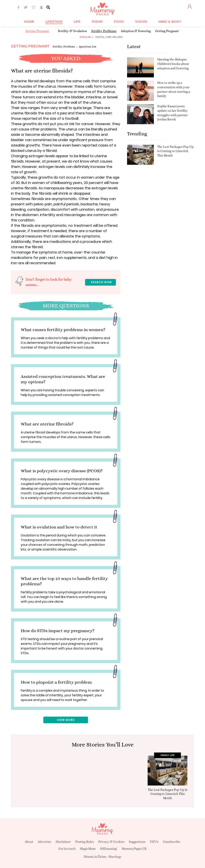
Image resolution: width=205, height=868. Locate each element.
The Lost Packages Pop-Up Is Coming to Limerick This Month (175, 151)
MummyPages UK (134, 849)
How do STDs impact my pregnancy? (58, 631)
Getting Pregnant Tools (171, 31)
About (29, 842)
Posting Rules (85, 842)
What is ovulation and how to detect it (59, 527)
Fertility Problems (104, 31)
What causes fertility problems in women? (63, 330)
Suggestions (137, 842)
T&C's (154, 842)
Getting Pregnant (37, 31)
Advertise (44, 842)
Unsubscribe (172, 842)
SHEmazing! (109, 849)
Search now (101, 282)
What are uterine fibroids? (47, 424)
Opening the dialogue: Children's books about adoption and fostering (173, 64)
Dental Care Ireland (109, 37)
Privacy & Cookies (111, 842)
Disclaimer (63, 842)
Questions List (88, 47)
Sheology (115, 857)
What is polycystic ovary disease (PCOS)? (62, 471)
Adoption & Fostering (136, 31)
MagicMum (88, 849)
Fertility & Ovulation (72, 31)
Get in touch (67, 849)
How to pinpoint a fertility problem (56, 682)
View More (66, 720)
